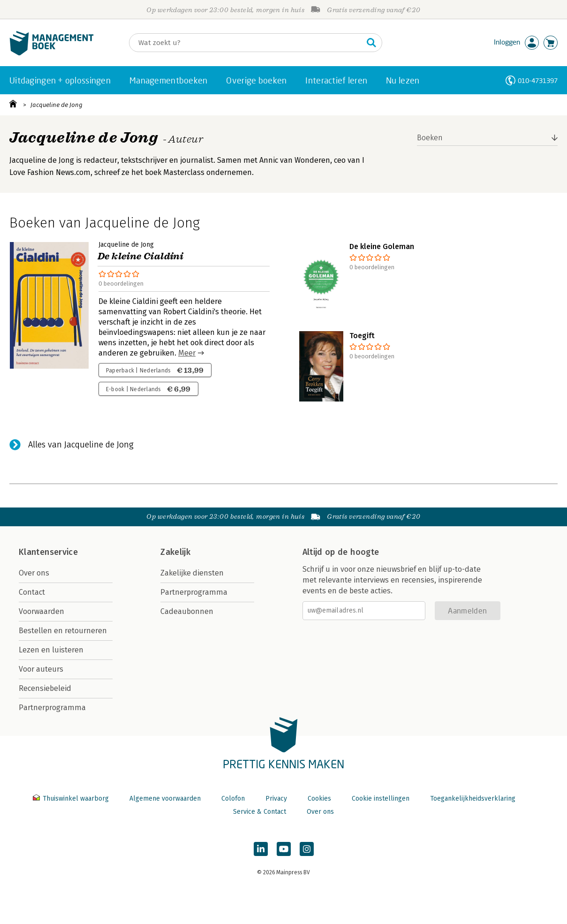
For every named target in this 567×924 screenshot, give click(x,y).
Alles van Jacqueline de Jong (81, 445)
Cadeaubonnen (187, 611)
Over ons (34, 573)
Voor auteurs (41, 669)
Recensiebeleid (45, 688)
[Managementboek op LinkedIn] (261, 849)
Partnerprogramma (52, 708)
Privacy (276, 799)
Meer (187, 353)
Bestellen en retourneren (63, 631)
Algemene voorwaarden (165, 799)
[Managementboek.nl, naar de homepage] (52, 53)
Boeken (430, 138)
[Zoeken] (246, 43)
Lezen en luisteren (51, 650)
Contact (32, 592)
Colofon (233, 799)
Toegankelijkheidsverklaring (473, 799)
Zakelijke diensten (192, 573)
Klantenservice (48, 552)
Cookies (319, 799)
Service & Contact (260, 812)
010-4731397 (538, 80)
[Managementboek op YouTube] (284, 849)
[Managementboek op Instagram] (307, 849)
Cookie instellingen (381, 799)
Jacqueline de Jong (57, 105)
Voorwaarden (42, 611)
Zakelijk (175, 552)
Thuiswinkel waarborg (72, 799)
